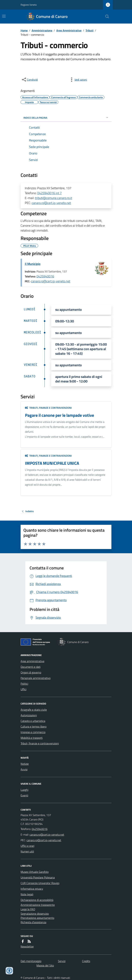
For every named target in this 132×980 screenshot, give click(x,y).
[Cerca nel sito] (106, 17)
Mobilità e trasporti (32, 738)
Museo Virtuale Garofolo (35, 872)
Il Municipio (33, 264)
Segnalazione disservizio (35, 914)
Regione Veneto (29, 5)
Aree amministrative (32, 661)
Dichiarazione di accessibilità (37, 900)
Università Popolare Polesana (38, 877)
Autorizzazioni (29, 715)
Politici (24, 684)
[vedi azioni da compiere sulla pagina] (78, 80)
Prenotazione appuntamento (37, 918)
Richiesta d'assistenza (33, 922)
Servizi (62, 961)
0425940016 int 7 (49, 193)
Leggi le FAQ (28, 909)
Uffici (23, 689)
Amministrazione (42, 30)
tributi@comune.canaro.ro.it (54, 198)
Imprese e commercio (33, 732)
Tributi (89, 30)
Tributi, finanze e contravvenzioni (48, 408)
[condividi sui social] (30, 80)
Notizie (25, 764)
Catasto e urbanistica (33, 721)
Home (24, 30)
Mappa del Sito (45, 965)
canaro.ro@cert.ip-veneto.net (51, 203)
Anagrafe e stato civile (34, 710)
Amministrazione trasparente (38, 905)
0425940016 (45, 276)
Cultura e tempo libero (34, 726)
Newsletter (27, 946)
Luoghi (24, 790)
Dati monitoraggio (31, 961)
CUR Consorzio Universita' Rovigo (40, 883)
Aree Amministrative (69, 30)
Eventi (24, 795)
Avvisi (24, 769)
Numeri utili (27, 851)
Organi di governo (31, 672)
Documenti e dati (31, 667)
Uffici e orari (27, 846)
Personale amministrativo (36, 678)
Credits (86, 961)
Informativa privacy (32, 889)
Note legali (27, 894)
